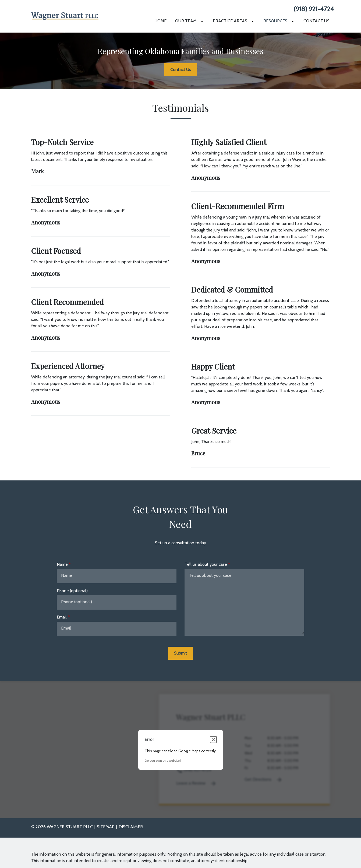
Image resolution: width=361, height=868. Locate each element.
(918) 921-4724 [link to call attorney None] (314, 9)
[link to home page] (65, 16)
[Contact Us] (316, 21)
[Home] (160, 21)
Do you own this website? (163, 760)
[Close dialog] (213, 740)
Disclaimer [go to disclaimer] (131, 827)
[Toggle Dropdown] (203, 21)
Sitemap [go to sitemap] (106, 827)
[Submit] (180, 653)
